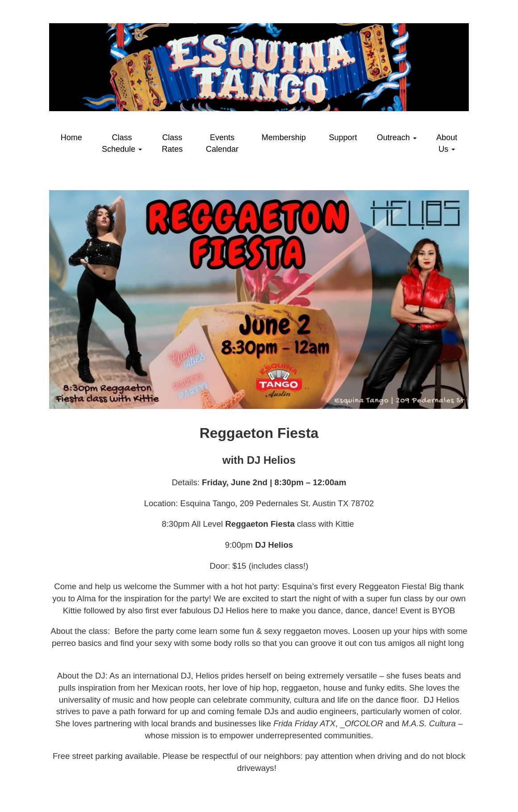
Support (343, 137)
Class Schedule (122, 143)
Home (71, 137)
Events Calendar (222, 143)
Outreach (397, 137)
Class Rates (172, 143)
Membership (284, 137)
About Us (447, 143)
